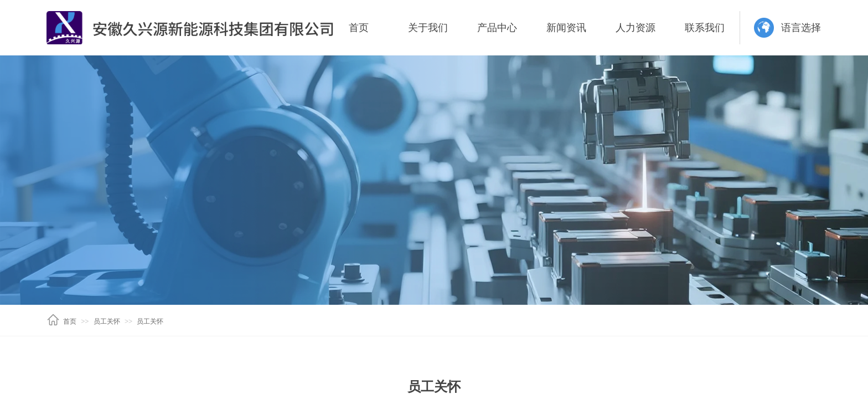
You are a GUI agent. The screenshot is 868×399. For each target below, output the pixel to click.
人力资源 (635, 28)
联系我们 (705, 28)
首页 (359, 28)
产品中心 (497, 28)
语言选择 (801, 28)
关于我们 (428, 28)
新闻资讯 (566, 28)
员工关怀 (107, 321)
